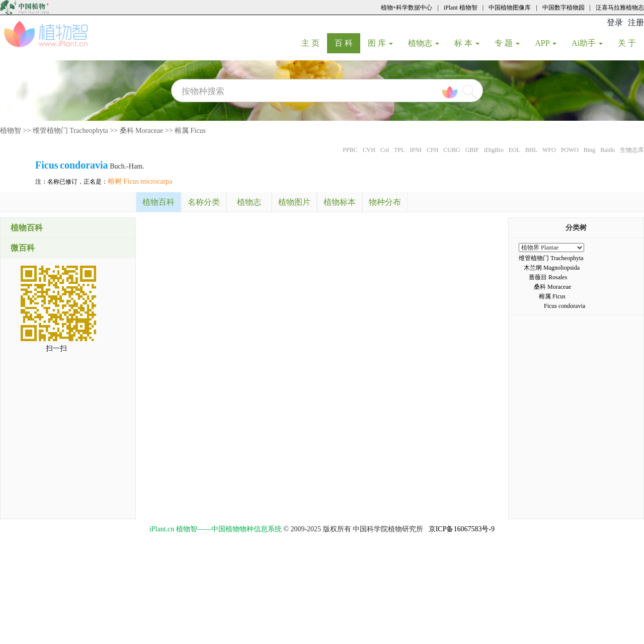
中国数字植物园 (563, 8)
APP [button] (546, 43)
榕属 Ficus (190, 131)
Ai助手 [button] (587, 43)
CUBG (452, 150)
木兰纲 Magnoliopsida (552, 268)
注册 (636, 22)
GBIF (472, 150)
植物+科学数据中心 (407, 8)
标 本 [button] (467, 43)
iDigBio (494, 150)
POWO (570, 150)
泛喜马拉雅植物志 (620, 8)
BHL (531, 150)
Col (385, 150)
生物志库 (632, 150)
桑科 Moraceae (142, 131)
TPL (399, 150)
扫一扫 (56, 348)
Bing (589, 150)
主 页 (314, 43)
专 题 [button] (507, 43)
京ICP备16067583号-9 (462, 529)
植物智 (11, 131)
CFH (432, 150)
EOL (514, 150)
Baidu (608, 150)
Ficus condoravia (565, 306)
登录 (615, 22)
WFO (549, 150)
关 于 (631, 43)
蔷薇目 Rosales (548, 277)
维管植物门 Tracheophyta (70, 131)
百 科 (347, 43)
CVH (369, 150)
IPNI (416, 150)
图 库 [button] (380, 43)
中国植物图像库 (510, 8)
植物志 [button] (424, 43)
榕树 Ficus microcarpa (140, 181)
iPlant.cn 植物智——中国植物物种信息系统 (216, 529)
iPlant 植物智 (461, 8)
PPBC (350, 150)
